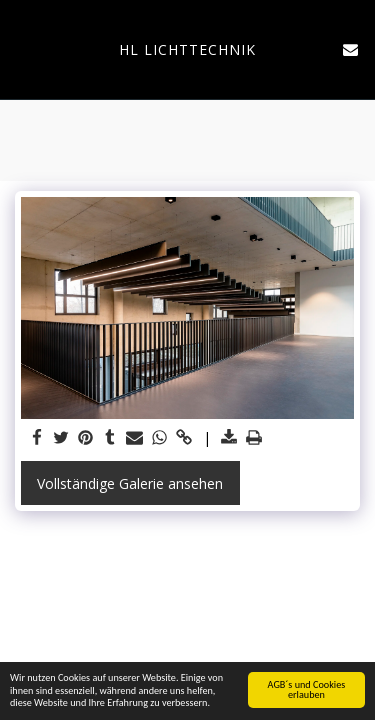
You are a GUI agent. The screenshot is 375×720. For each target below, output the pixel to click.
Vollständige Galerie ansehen (130, 483)
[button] (22, 48)
